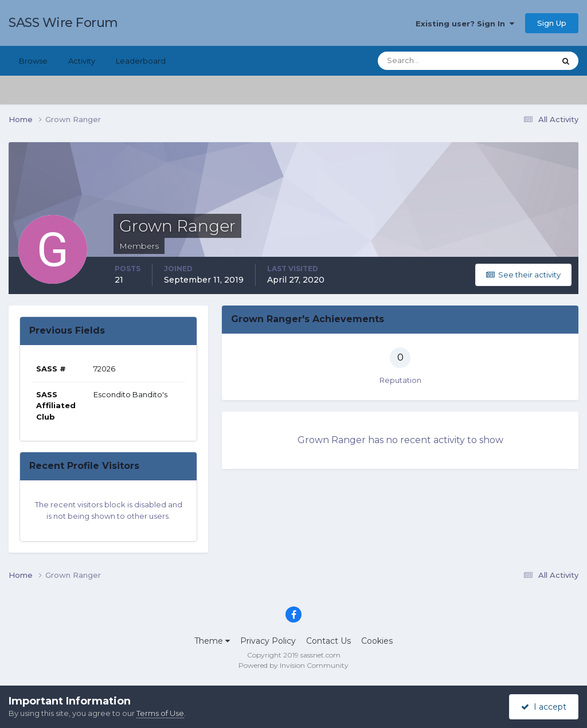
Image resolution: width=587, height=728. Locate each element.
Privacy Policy (268, 641)
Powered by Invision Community (293, 665)
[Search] (429, 61)
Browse (33, 61)
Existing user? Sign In (465, 24)
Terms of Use (160, 713)
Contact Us (328, 641)
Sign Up (552, 23)
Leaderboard (141, 61)
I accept (544, 707)
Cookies (377, 641)
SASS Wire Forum (63, 23)
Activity (82, 61)
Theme (212, 641)
